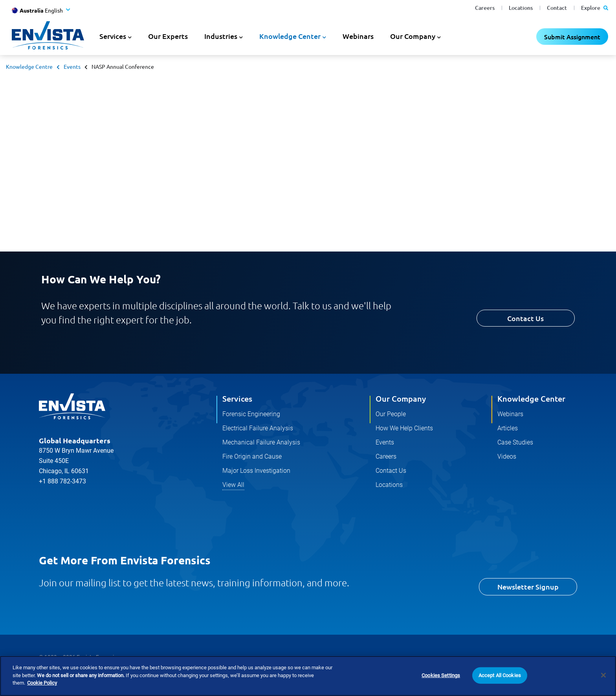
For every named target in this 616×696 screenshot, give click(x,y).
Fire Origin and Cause (252, 456)
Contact (557, 8)
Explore (595, 8)
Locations (521, 8)
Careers (485, 8)
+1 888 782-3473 (62, 481)
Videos (507, 456)
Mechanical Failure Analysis (261, 442)
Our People (391, 414)
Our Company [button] (413, 36)
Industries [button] (221, 36)
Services (237, 399)
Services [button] (113, 36)
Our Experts (168, 36)
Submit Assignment (572, 37)
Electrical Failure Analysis (258, 428)
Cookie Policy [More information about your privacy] (42, 684)
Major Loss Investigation (256, 471)
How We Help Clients (404, 428)
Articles (508, 428)
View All (233, 485)
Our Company (401, 399)
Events (72, 66)
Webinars (358, 36)
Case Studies (515, 442)
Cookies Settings (441, 676)
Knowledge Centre (29, 66)
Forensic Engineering (251, 414)
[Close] (603, 676)
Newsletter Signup (528, 587)
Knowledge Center (531, 399)
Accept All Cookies (500, 676)
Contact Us (525, 318)
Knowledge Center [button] (290, 36)
